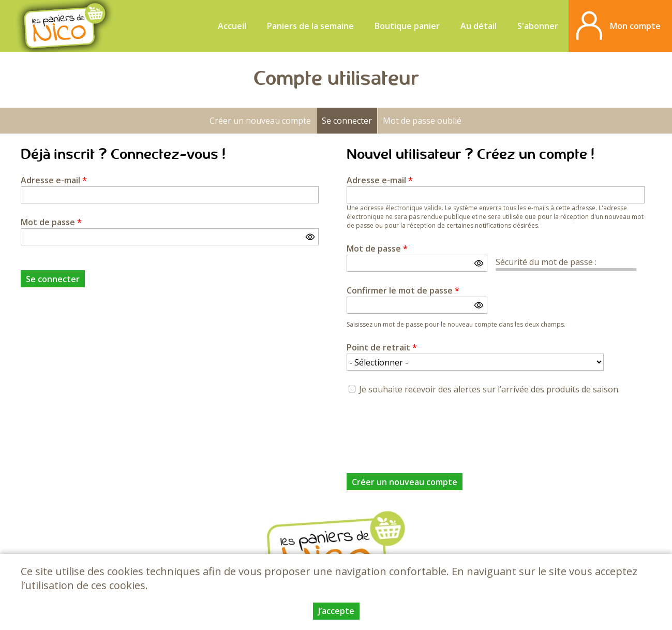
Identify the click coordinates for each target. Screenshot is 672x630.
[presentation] (425, 428)
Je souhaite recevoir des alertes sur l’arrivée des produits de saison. (489, 389)
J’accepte (336, 611)
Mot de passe (51, 222)
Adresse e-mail (54, 180)
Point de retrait (382, 347)
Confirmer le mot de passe (403, 290)
